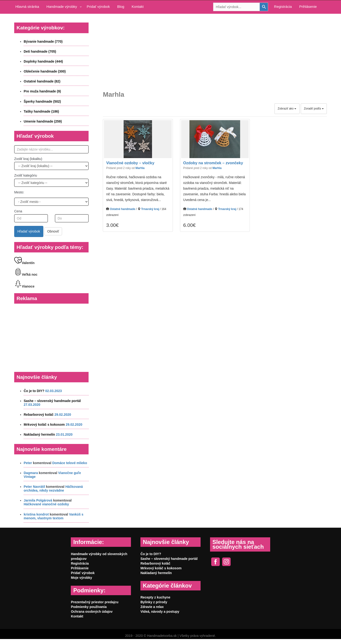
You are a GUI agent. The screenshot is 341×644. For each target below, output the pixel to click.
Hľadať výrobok (29, 231)
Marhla (140, 168)
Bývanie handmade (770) (43, 41)
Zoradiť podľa (314, 109)
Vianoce (24, 286)
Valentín (24, 263)
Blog (121, 7)
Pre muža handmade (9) (42, 91)
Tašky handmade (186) (41, 111)
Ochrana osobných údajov (92, 612)
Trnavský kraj (150, 209)
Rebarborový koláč (39, 415)
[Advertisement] (215, 49)
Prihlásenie (308, 7)
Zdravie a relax (152, 607)
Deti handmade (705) (40, 51)
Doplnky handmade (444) (43, 61)
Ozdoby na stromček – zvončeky (213, 163)
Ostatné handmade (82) (42, 81)
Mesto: (19, 192)
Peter (28, 463)
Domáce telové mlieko (70, 463)
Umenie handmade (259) (43, 121)
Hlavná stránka (27, 7)
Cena (18, 211)
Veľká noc (26, 274)
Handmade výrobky (62, 7)
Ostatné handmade (123, 209)
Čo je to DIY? (34, 391)
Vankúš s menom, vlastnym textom (54, 516)
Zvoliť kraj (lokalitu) (28, 159)
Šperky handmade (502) (42, 101)
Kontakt (138, 7)
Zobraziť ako (287, 109)
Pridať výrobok (98, 7)
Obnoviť (53, 231)
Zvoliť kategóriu (26, 175)
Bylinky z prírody (154, 602)
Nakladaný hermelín (39, 434)
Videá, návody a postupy (160, 612)
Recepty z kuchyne (155, 597)
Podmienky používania (89, 607)
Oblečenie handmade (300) (45, 71)
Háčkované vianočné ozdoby (46, 504)
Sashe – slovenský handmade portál (52, 401)
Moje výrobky (81, 578)
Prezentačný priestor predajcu (95, 602)
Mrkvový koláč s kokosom (44, 425)
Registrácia (283, 7)
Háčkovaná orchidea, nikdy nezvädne (53, 489)
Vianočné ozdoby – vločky (130, 163)
